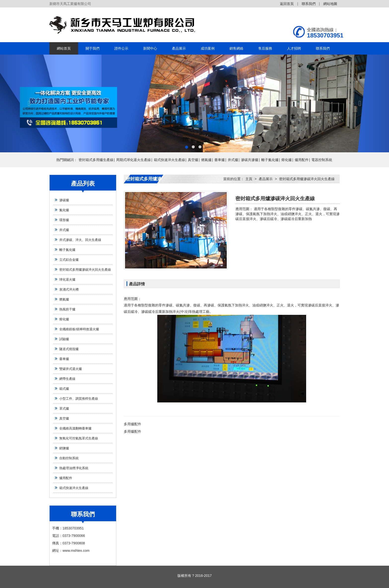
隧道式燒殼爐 (69, 349)
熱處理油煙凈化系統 (74, 468)
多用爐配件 (132, 424)
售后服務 (265, 48)
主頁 (249, 179)
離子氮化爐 (270, 160)
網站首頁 (64, 48)
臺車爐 (220, 160)
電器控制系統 (322, 160)
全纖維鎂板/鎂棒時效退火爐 (79, 329)
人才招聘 (294, 48)
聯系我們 (309, 4)
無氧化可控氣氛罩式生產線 (79, 438)
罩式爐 (64, 408)
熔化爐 (287, 160)
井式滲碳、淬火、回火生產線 (80, 240)
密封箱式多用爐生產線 (96, 160)
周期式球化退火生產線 (133, 160)
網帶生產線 (67, 379)
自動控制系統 (69, 458)
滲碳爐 (64, 200)
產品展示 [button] (179, 48)
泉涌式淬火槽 (69, 289)
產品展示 (266, 179)
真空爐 (193, 160)
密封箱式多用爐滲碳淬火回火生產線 (85, 270)
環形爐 (64, 220)
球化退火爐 (67, 279)
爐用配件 (302, 160)
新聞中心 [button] (150, 48)
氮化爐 (64, 210)
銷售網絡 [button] (236, 48)
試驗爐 (64, 339)
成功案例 (208, 48)
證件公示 (121, 48)
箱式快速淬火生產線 (169, 160)
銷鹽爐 (64, 448)
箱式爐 (64, 389)
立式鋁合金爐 (69, 260)
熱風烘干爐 (67, 309)
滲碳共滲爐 (250, 160)
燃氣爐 (206, 160)
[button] (29, 103)
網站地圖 (330, 4)
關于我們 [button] (93, 48)
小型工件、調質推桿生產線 (79, 399)
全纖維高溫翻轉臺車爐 (75, 428)
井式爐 (233, 160)
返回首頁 (287, 4)
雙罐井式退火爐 (71, 369)
